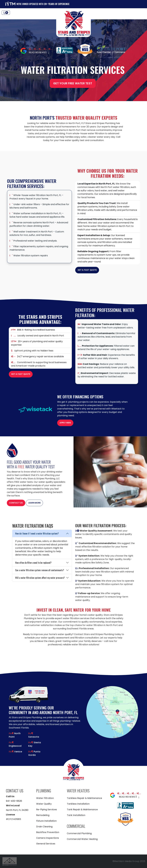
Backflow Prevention (48, 832)
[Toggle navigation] (6, 13)
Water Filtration (45, 798)
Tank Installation (76, 815)
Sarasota (34, 737)
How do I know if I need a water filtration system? (37, 533)
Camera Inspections (48, 838)
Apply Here (65, 423)
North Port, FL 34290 (17, 810)
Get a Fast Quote (87, 270)
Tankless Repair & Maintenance (84, 798)
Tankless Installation (78, 804)
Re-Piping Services (47, 809)
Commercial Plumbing (79, 833)
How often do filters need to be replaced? (33, 563)
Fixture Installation (46, 821)
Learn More (34, 503)
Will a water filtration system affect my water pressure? (40, 578)
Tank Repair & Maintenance (82, 809)
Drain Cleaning (44, 827)
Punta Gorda (34, 753)
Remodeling (43, 815)
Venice (18, 752)
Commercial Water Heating (82, 839)
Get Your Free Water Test (73, 83)
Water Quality (44, 804)
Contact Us (16, 503)
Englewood (15, 746)
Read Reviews (39, 52)
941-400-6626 (14, 801)
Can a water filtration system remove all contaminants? (40, 570)
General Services (46, 844)
